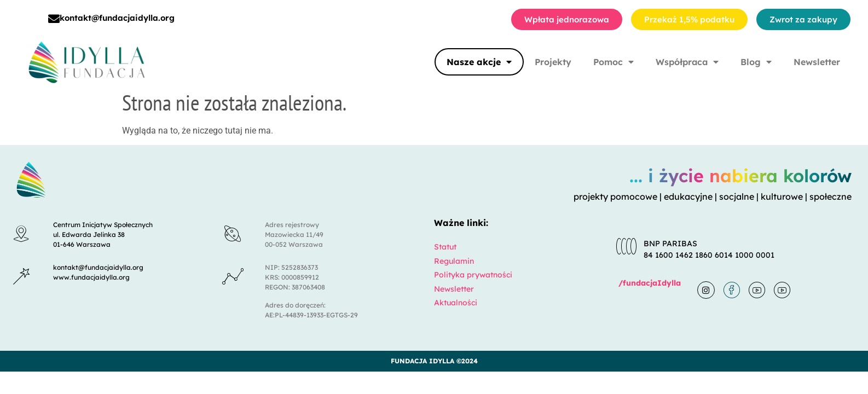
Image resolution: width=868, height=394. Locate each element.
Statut (445, 247)
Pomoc (614, 62)
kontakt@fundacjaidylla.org (117, 18)
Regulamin (454, 261)
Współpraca (687, 62)
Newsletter (817, 62)
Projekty (553, 62)
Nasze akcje (479, 62)
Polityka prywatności (473, 275)
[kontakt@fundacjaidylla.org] (54, 19)
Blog (756, 62)
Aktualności (456, 303)
